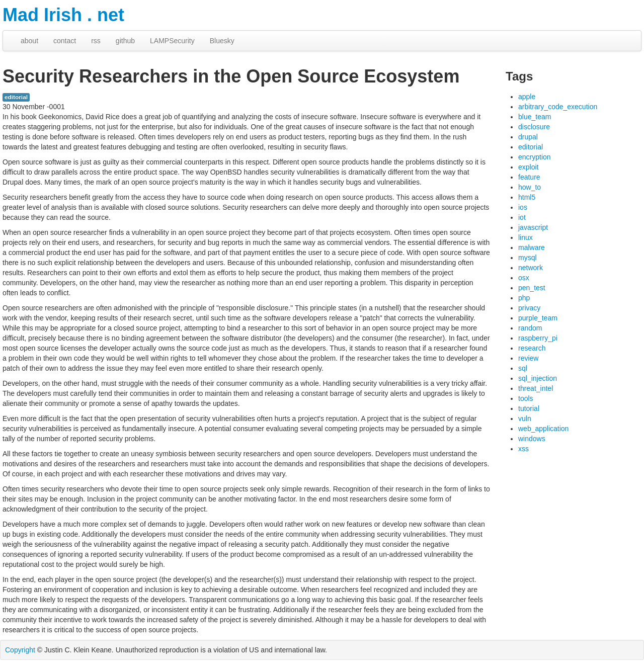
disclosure (534, 127)
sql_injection (538, 378)
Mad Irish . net (63, 15)
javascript (533, 227)
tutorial (529, 408)
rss (96, 41)
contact (65, 41)
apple (527, 97)
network (531, 268)
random (530, 328)
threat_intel (536, 388)
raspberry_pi (538, 338)
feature (529, 177)
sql (523, 368)
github (125, 41)
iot (522, 217)
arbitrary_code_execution (558, 107)
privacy (529, 308)
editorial (16, 97)
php (524, 298)
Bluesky (222, 41)
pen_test (532, 288)
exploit (528, 167)
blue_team (535, 117)
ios (523, 207)
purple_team (538, 318)
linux (526, 237)
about (29, 41)
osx (524, 278)
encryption (535, 157)
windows (532, 439)
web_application (543, 429)
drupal (528, 137)
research (532, 348)
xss (524, 449)
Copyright (20, 650)
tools (526, 398)
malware (532, 247)
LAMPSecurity (172, 41)
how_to (530, 187)
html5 (527, 197)
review (528, 358)
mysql (528, 258)
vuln (525, 418)
